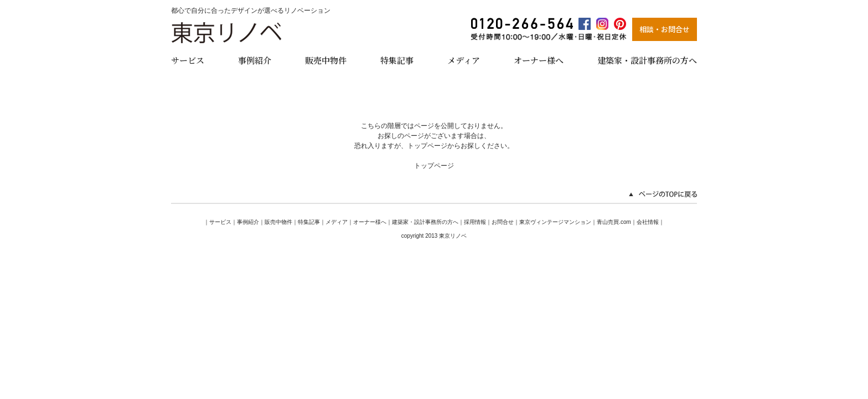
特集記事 (397, 60)
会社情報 (648, 222)
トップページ (434, 166)
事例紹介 (255, 60)
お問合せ (503, 222)
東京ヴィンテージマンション (555, 222)
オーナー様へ (539, 60)
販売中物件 (326, 60)
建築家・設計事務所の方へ (647, 60)
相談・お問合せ (665, 29)
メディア (464, 60)
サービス (188, 60)
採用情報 (475, 222)
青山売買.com (614, 222)
